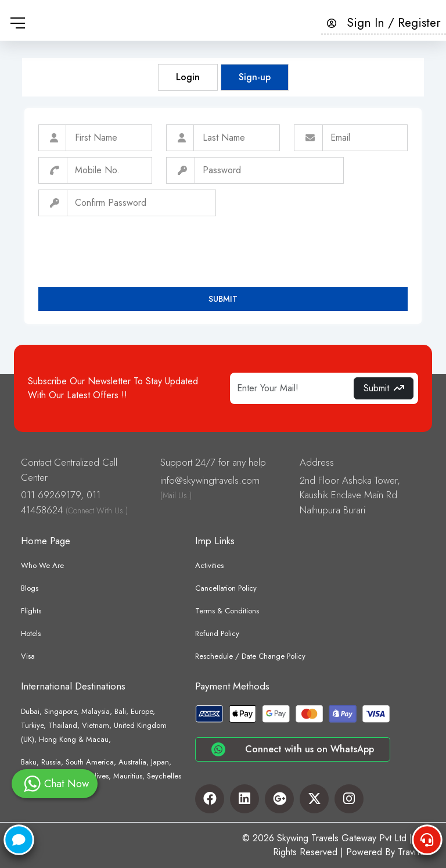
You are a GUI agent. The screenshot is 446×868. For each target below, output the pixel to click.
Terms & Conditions (227, 611)
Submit (223, 299)
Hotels (31, 633)
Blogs (30, 588)
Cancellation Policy (226, 588)
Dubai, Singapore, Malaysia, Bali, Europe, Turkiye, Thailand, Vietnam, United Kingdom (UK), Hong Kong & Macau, (94, 725)
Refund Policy (217, 633)
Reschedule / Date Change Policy (250, 656)
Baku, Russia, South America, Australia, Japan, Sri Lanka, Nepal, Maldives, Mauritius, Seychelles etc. (101, 776)
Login (188, 77)
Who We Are (42, 565)
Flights (31, 611)
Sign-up (255, 77)
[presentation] (127, 245)
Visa (28, 656)
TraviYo (411, 852)
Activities (209, 565)
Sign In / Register (384, 23)
